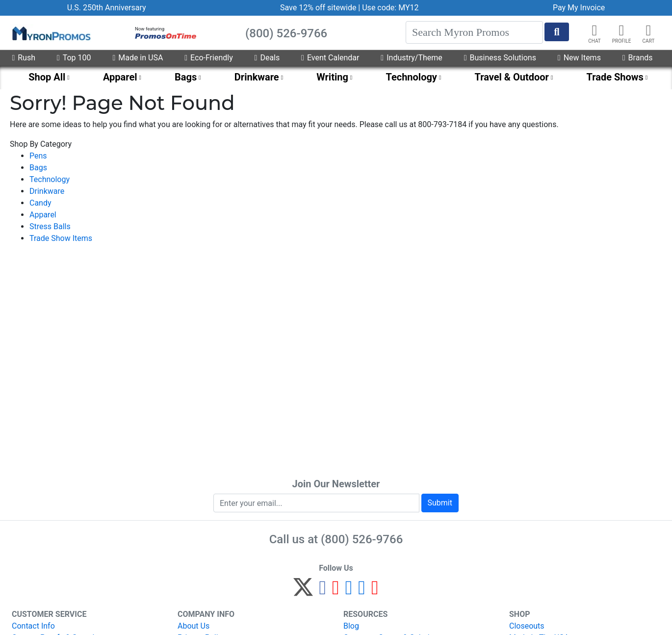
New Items (579, 58)
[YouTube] (375, 592)
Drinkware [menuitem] (257, 77)
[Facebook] (323, 592)
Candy (40, 203)
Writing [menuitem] (332, 77)
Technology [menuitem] (411, 77)
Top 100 (74, 58)
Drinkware (47, 191)
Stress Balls (50, 226)
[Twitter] (303, 592)
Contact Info (33, 626)
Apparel (43, 215)
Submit (440, 503)
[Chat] (594, 30)
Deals (267, 58)
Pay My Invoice (579, 8)
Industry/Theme (411, 58)
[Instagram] (349, 592)
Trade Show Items (61, 238)
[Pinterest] (336, 592)
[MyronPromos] (51, 33)
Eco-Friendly (208, 58)
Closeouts (527, 626)
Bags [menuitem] (186, 77)
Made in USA (138, 58)
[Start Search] (557, 32)
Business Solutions (500, 58)
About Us (194, 626)
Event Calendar (330, 58)
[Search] (474, 32)
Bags (38, 168)
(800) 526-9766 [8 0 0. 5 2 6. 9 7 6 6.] (362, 539)
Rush (24, 58)
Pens (38, 156)
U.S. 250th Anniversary (107, 8)
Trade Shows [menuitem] (615, 77)
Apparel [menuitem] (120, 77)
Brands (638, 58)
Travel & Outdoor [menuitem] (512, 77)
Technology (50, 179)
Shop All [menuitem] (47, 77)
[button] (621, 30)
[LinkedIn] (362, 592)
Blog (351, 626)
